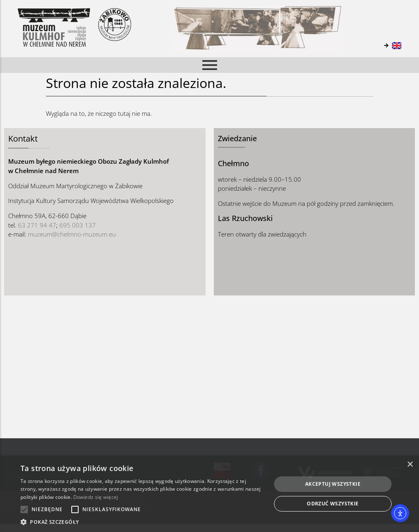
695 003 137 (78, 225)
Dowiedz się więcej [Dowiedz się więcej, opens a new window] (96, 497)
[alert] (209, 494)
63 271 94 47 (37, 225)
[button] (142, 522)
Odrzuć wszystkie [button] (333, 504)
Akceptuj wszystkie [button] (333, 484)
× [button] (410, 465)
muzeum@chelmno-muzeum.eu (72, 234)
